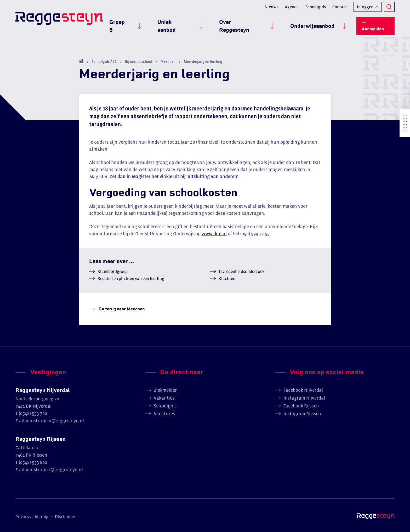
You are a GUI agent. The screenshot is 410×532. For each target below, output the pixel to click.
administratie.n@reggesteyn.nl (52, 421)
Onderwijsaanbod (318, 24)
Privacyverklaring (32, 517)
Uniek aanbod (204, 24)
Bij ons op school (139, 61)
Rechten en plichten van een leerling (131, 278)
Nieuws (272, 9)
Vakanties (164, 398)
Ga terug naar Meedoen (121, 309)
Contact (340, 9)
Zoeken (389, 9)
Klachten (227, 278)
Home (81, 61)
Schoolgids (316, 9)
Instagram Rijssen (302, 414)
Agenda (292, 9)
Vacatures (164, 414)
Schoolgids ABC (104, 61)
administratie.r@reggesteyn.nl (51, 470)
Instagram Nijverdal (304, 398)
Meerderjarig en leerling (203, 61)
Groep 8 (162, 24)
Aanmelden (378, 24)
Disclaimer (65, 517)
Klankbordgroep (113, 271)
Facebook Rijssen (301, 406)
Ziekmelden (166, 390)
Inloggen (365, 9)
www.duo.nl (214, 234)
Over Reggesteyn (259, 24)
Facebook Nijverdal (303, 390)
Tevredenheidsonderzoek (241, 271)
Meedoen (168, 61)
